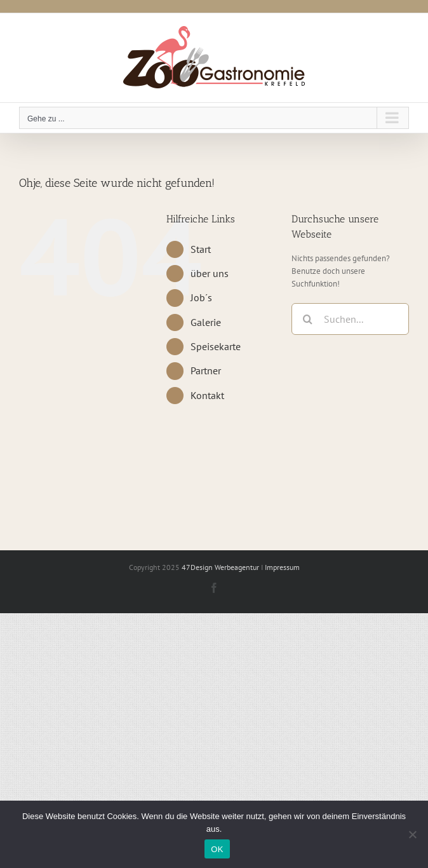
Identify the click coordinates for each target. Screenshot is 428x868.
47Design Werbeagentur (220, 567)
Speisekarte (216, 346)
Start (201, 249)
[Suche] (307, 319)
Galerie (206, 322)
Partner (206, 370)
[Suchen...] (350, 319)
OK (217, 849)
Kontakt (207, 395)
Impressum (282, 567)
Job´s (201, 297)
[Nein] (412, 834)
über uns (210, 273)
